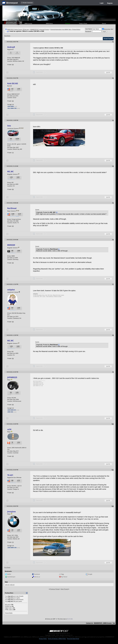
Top (114, 623)
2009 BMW (11, 106)
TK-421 (10, 475)
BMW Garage (28, 23)
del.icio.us (37, 577)
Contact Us (89, 623)
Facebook (37, 574)
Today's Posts (83, 23)
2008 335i (10, 412)
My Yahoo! (64, 577)
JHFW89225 (12, 377)
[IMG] (7, 608)
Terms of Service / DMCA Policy (57, 639)
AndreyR (11, 47)
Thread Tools (107, 39)
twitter (9, 574)
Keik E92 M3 (13, 83)
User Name (89, 29)
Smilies (7, 606)
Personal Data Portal (73, 639)
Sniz (9, 126)
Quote (108, 73)
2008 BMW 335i (12, 548)
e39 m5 (7, 585)
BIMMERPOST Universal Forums (40, 29)
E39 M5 (46, 51)
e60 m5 (12, 585)
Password (88, 31)
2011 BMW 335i (12, 108)
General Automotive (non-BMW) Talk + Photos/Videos (65, 29)
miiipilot (11, 290)
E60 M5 (70, 51)
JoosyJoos (12, 512)
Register (110, 3)
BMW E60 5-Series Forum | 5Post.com (18, 29)
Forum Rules (9, 613)
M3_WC (10, 172)
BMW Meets (49, 23)
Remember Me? (108, 29)
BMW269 (11, 245)
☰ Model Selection (27, 3)
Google (90, 574)
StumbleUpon (11, 577)
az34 (9, 429)
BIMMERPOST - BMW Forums (103, 623)
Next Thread (64, 589)
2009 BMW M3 (12, 410)
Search (104, 23)
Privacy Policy (43, 639)
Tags (6, 582)
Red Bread (12, 208)
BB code (8, 604)
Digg (62, 574)
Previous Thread (55, 589)
